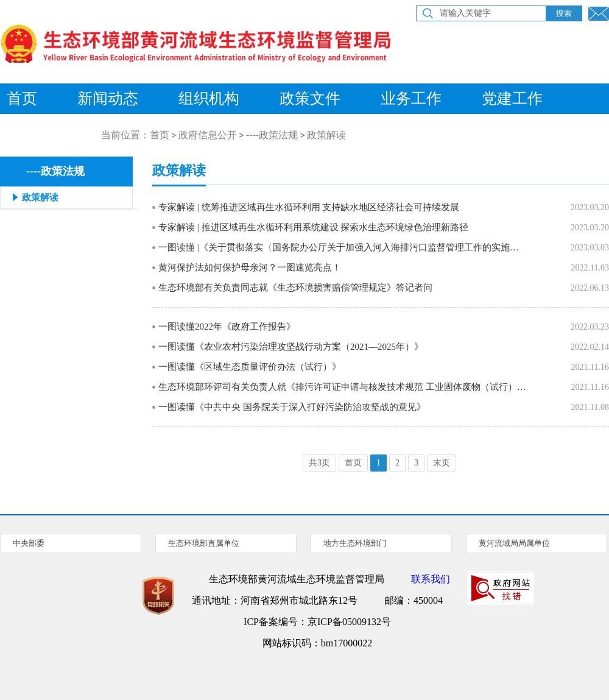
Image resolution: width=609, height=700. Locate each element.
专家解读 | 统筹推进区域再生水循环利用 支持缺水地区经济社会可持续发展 (309, 207)
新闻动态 (108, 98)
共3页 (319, 463)
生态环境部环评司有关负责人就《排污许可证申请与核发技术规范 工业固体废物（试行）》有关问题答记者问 (343, 387)
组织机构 (209, 98)
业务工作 (411, 98)
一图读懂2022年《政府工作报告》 (227, 327)
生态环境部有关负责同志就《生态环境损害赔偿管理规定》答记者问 (295, 288)
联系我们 (431, 579)
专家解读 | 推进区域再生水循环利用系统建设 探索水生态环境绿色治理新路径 (313, 227)
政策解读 (326, 135)
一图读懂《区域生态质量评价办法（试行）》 (250, 367)
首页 (160, 135)
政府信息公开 (208, 135)
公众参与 (52, 129)
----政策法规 (272, 135)
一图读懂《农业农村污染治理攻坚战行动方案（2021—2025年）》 (291, 347)
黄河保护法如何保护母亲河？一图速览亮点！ (250, 267)
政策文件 (310, 98)
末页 (442, 463)
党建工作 (512, 98)
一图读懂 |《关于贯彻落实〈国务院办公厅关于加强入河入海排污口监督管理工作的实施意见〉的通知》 (343, 247)
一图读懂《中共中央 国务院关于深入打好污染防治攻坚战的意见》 (292, 407)
